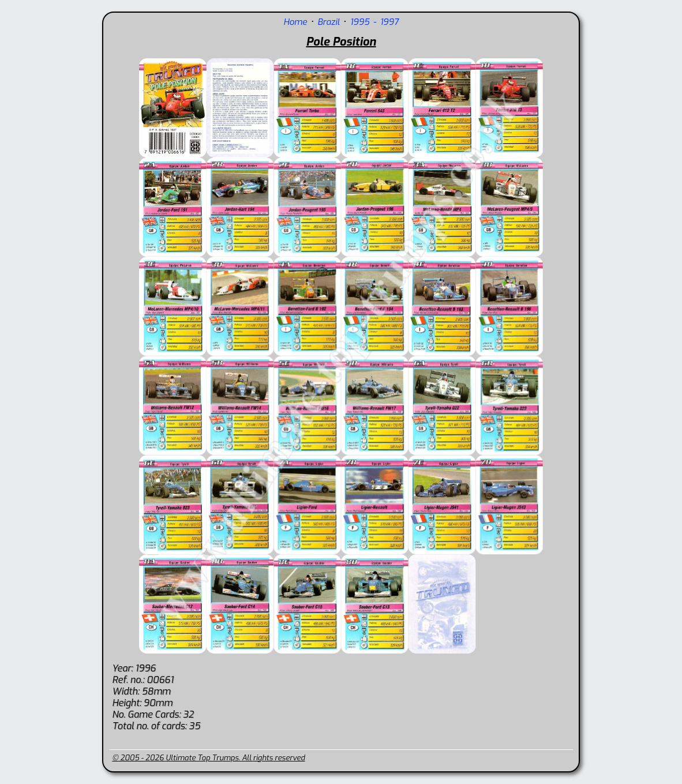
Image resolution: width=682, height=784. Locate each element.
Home (295, 22)
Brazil (328, 22)
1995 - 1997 (374, 22)
